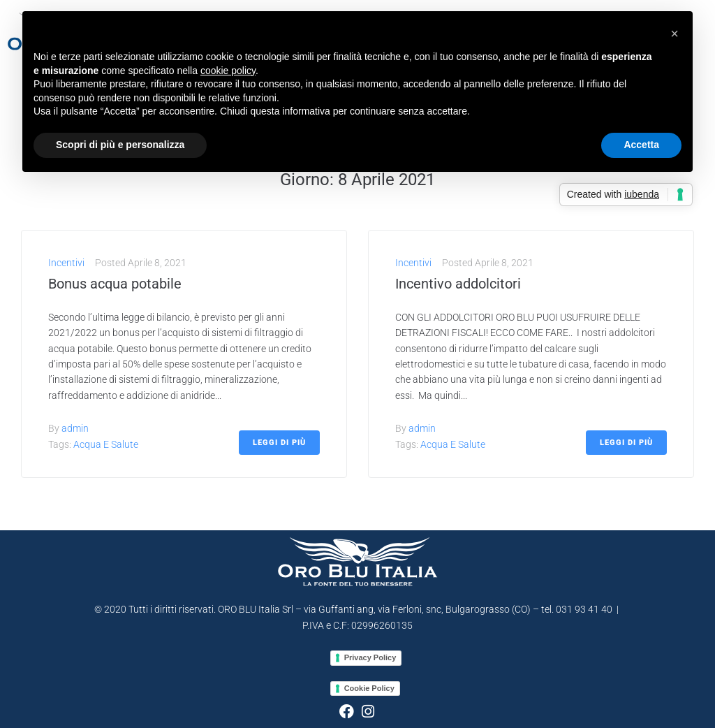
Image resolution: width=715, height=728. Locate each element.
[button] (675, 34)
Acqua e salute (106, 444)
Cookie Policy (369, 688)
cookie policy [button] (228, 71)
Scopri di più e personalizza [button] (120, 145)
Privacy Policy (370, 657)
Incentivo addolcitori (458, 284)
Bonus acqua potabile (115, 284)
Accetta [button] (641, 145)
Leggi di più (279, 443)
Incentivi (66, 263)
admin (75, 428)
